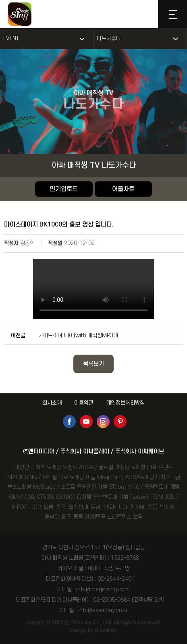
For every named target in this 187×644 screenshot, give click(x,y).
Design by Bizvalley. (94, 630)
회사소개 (52, 403)
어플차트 (123, 189)
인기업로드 (64, 189)
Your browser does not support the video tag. (93, 289)
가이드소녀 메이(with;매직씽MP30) (78, 336)
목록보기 (93, 364)
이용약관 (84, 403)
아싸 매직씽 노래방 (109, 568)
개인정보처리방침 (125, 403)
